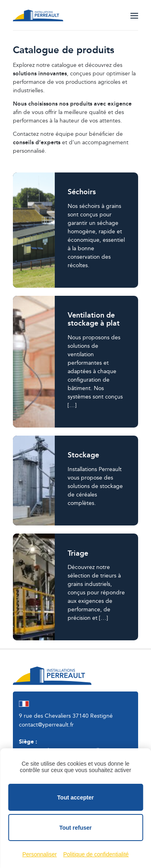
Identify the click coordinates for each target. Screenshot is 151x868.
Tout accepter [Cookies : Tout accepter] (75, 797)
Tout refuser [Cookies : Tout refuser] (75, 828)
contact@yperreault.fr (46, 725)
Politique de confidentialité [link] (96, 854)
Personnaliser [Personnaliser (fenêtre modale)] (39, 854)
